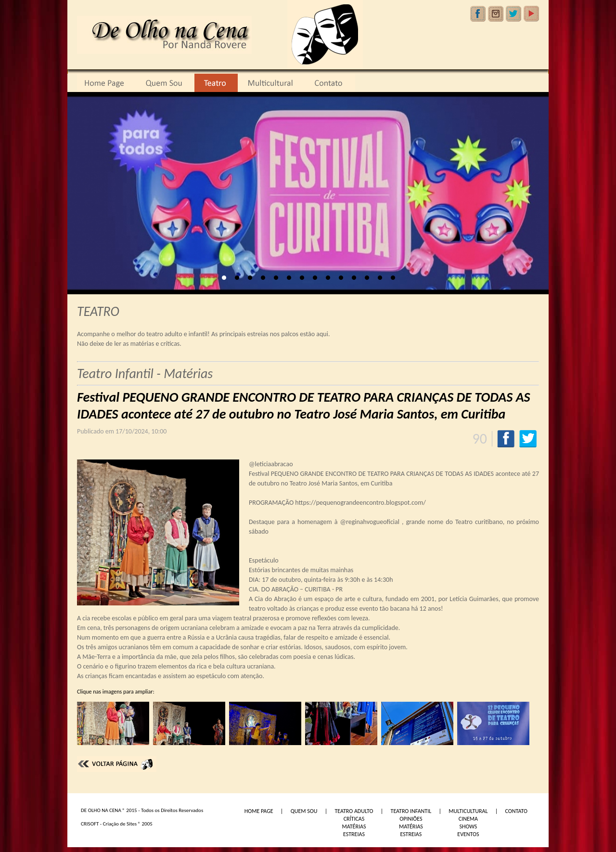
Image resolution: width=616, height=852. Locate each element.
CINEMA (468, 819)
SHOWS (468, 826)
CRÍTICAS (354, 819)
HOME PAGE (259, 811)
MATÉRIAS (354, 826)
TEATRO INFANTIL (411, 811)
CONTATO (516, 811)
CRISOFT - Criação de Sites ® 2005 (117, 824)
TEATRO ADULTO (354, 811)
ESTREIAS (354, 834)
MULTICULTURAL (468, 811)
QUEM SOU (304, 811)
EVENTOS (468, 834)
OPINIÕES (411, 819)
